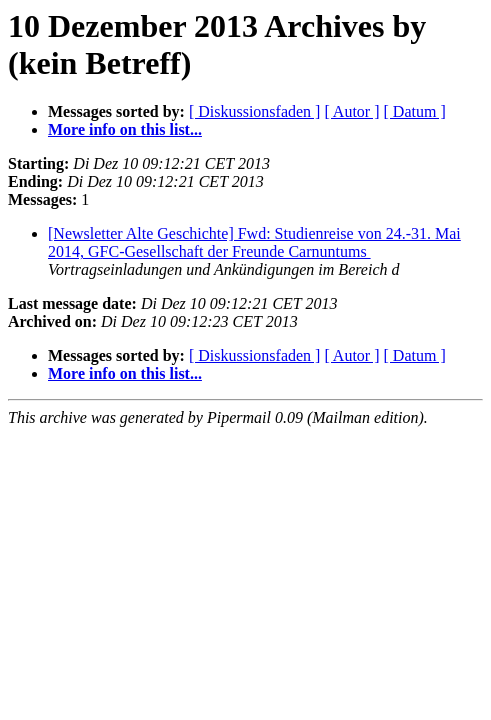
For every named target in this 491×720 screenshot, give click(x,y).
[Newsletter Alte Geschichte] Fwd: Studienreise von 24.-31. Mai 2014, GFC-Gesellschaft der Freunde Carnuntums (254, 242)
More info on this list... (125, 129)
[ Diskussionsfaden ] (255, 111)
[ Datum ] (415, 111)
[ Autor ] (351, 111)
